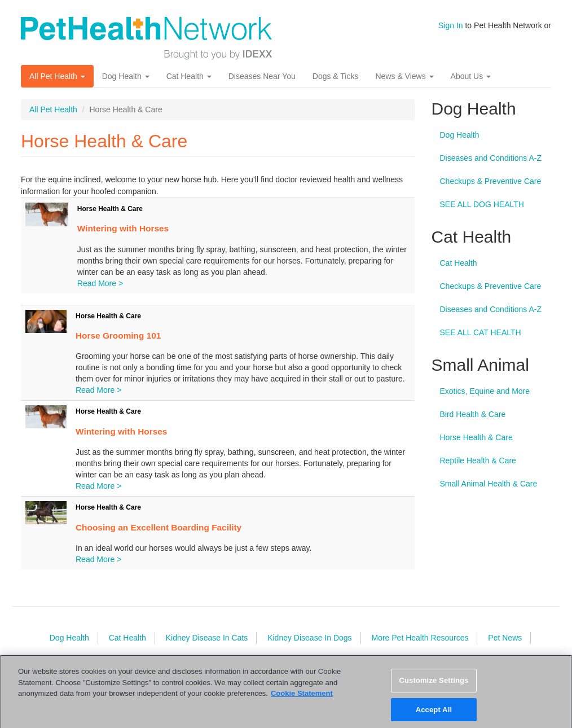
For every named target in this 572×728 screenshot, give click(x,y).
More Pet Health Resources (420, 638)
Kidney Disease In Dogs (309, 638)
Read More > (100, 283)
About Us (471, 76)
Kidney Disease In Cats (207, 638)
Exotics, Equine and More (485, 391)
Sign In (451, 25)
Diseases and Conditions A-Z (491, 158)
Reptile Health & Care (478, 461)
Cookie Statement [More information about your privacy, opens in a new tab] (302, 699)
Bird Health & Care (473, 414)
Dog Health (126, 76)
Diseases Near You (262, 76)
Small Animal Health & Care (489, 484)
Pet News (505, 638)
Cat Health (189, 76)
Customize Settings (434, 686)
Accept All (434, 715)
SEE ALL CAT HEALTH (481, 332)
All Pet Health (57, 76)
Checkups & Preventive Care (491, 181)
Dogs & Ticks (336, 76)
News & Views (404, 76)
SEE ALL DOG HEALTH (482, 204)
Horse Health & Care (110, 209)
